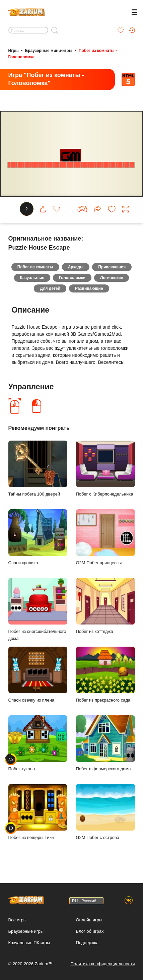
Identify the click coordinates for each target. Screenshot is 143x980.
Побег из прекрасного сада (105, 675)
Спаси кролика (38, 537)
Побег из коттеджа (105, 606)
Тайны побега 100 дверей (38, 469)
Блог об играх (90, 931)
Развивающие (89, 288)
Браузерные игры (26, 931)
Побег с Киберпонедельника (105, 469)
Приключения (112, 267)
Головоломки (72, 278)
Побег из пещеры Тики (38, 812)
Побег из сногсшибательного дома (38, 609)
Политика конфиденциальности (103, 964)
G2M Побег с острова (105, 812)
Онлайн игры (89, 920)
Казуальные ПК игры (29, 943)
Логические (112, 278)
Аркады (76, 267)
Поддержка (87, 943)
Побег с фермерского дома (105, 743)
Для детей (50, 288)
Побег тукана (38, 743)
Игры (14, 51)
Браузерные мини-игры (49, 51)
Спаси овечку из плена (38, 675)
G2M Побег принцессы (105, 537)
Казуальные (32, 278)
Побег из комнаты (35, 267)
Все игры (18, 920)
